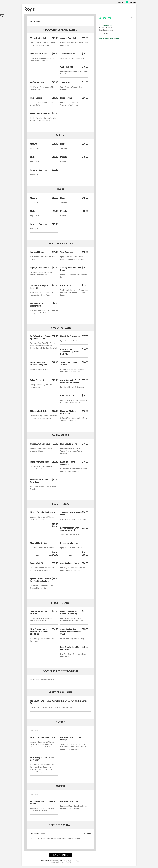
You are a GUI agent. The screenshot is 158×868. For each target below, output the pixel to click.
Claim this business (106, 30)
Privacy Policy (66, 863)
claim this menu (60, 855)
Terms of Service (55, 863)
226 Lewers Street (105, 25)
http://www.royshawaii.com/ (109, 38)
